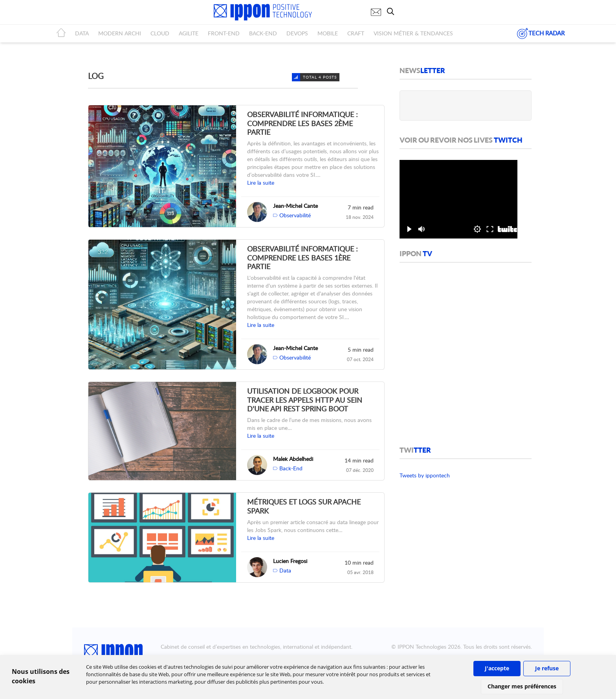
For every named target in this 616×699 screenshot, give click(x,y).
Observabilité (295, 215)
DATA (82, 33)
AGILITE (189, 33)
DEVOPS (297, 33)
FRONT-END (224, 33)
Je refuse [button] (547, 668)
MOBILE (328, 33)
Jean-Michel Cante (295, 206)
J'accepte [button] (497, 668)
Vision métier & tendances (413, 33)
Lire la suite (261, 183)
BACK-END (263, 33)
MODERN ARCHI (120, 33)
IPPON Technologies (422, 647)
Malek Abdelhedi (293, 459)
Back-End (291, 468)
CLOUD (160, 33)
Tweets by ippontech (425, 475)
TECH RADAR (541, 33)
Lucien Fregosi (290, 561)
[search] (392, 11)
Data (285, 570)
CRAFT (356, 33)
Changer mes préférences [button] (522, 686)
